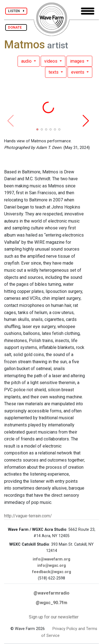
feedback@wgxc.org (52, 572)
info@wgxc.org (52, 566)
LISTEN (16, 11)
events (78, 72)
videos (51, 61)
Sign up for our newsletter (54, 617)
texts (54, 72)
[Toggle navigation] (88, 11)
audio (27, 61)
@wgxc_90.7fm (51, 603)
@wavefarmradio (51, 593)
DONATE (16, 27)
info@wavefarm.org (51, 559)
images (78, 61)
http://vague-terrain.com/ (28, 516)
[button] (37, 129)
